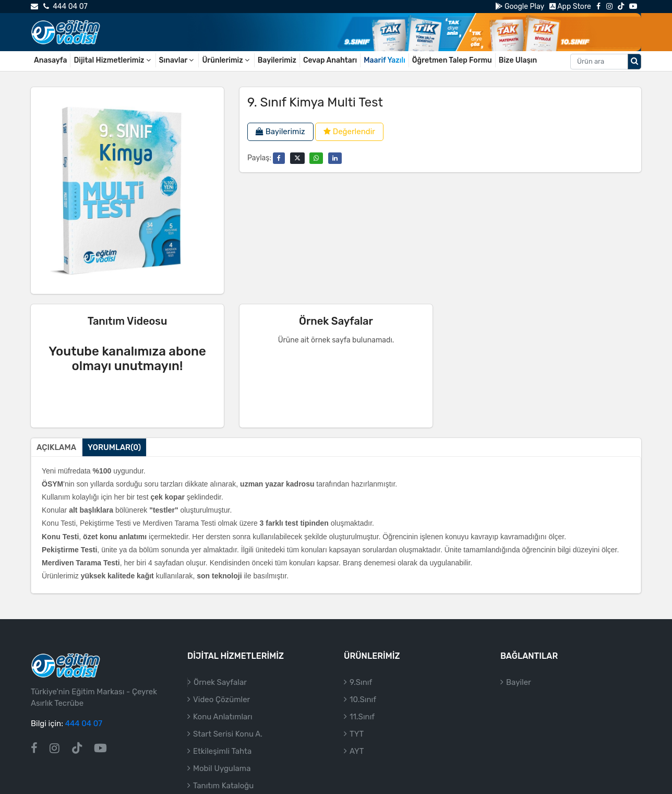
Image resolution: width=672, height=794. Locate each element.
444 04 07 (65, 7)
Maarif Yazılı (385, 60)
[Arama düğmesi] (634, 62)
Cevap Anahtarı (330, 60)
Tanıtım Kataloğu (223, 786)
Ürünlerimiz (226, 60)
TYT (357, 734)
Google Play (519, 7)
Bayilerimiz (277, 60)
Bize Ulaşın (518, 60)
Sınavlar (177, 60)
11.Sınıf (362, 717)
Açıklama (56, 447)
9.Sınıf (361, 682)
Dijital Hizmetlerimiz (113, 60)
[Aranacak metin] (599, 62)
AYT (357, 751)
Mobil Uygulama (222, 768)
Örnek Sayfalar (220, 682)
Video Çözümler (221, 700)
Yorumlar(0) (114, 447)
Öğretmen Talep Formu (452, 60)
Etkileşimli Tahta (222, 751)
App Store (570, 7)
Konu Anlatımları (223, 717)
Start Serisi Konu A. (228, 734)
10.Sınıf (363, 700)
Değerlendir (349, 132)
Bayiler (519, 682)
